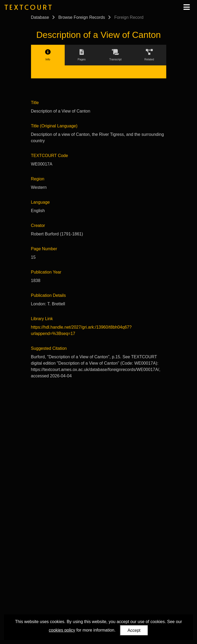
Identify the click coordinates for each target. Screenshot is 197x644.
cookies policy (62, 630)
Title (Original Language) (54, 126)
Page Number (44, 249)
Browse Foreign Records (82, 17)
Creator (38, 225)
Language (40, 202)
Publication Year (46, 272)
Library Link (42, 319)
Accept (134, 630)
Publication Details (49, 295)
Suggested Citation (49, 348)
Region (38, 179)
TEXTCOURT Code (50, 156)
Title (35, 103)
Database (40, 17)
